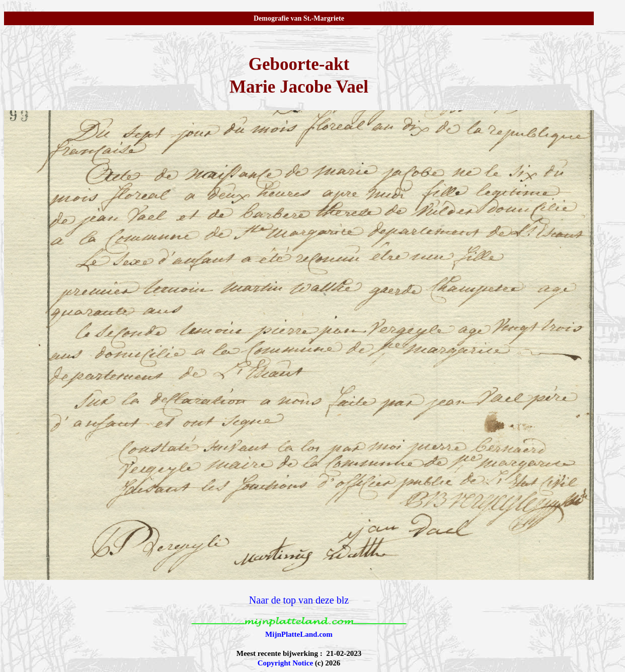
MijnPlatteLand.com (299, 634)
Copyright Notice (285, 663)
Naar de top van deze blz (299, 600)
